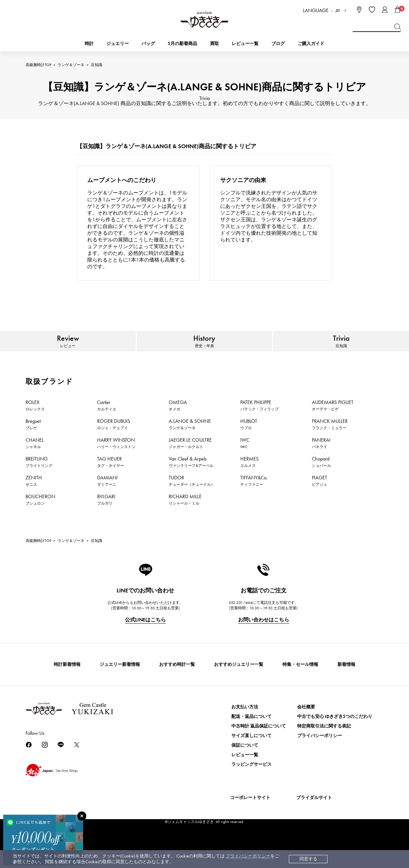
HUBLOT (249, 442)
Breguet (33, 442)
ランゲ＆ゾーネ (71, 65)
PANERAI (321, 461)
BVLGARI (106, 517)
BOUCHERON (40, 517)
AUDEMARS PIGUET (333, 423)
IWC (245, 461)
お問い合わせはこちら (264, 638)
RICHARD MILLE (185, 517)
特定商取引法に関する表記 (324, 744)
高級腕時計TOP (38, 65)
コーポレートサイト (250, 815)
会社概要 (306, 725)
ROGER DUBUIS (114, 442)
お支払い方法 (245, 725)
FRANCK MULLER (330, 442)
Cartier (107, 423)
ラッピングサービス (251, 782)
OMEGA (178, 423)
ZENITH (34, 499)
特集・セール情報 (300, 682)
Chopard (321, 480)
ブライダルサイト (314, 815)
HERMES (249, 480)
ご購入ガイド (311, 44)
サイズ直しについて (251, 754)
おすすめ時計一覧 (177, 682)
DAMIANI (107, 499)
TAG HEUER (111, 480)
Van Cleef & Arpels (191, 480)
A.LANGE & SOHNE (190, 442)
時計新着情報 (67, 682)
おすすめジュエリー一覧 (239, 682)
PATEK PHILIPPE (259, 423)
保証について (245, 763)
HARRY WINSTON (116, 461)
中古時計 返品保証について (259, 744)
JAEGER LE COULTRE (190, 461)
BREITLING (39, 480)
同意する (308, 859)
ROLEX (35, 423)
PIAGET (320, 499)
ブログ (278, 44)
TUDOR (192, 499)
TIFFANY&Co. (254, 499)
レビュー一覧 (245, 773)
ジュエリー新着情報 (120, 682)
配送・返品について (251, 734)
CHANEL (35, 461)
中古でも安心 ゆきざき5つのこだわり (335, 734)
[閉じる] (82, 816)
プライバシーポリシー (248, 856)
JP (338, 11)
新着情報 (346, 682)
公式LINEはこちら (145, 638)
